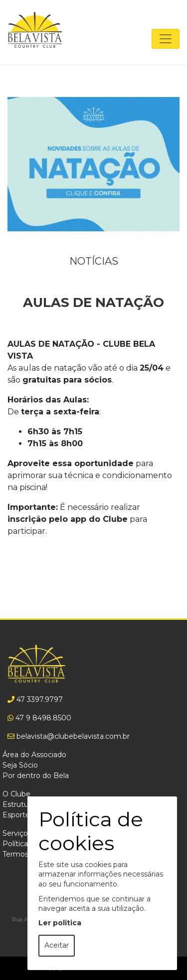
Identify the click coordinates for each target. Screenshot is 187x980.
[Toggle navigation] (166, 39)
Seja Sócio (20, 765)
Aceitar (57, 945)
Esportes (18, 815)
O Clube (16, 794)
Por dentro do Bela (36, 776)
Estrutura (18, 804)
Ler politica (60, 923)
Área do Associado (34, 755)
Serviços (17, 833)
